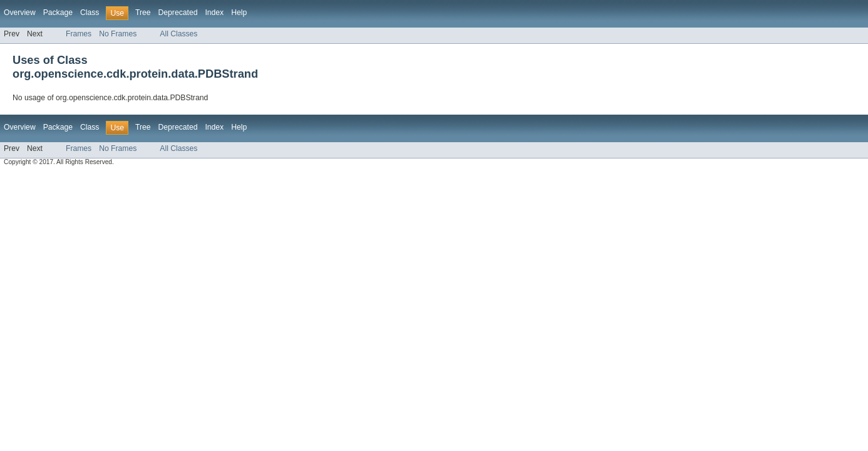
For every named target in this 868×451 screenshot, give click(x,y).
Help (239, 13)
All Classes (178, 34)
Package (58, 13)
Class (90, 13)
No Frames (118, 34)
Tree (143, 13)
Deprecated (178, 13)
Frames (79, 34)
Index (214, 13)
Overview (20, 13)
